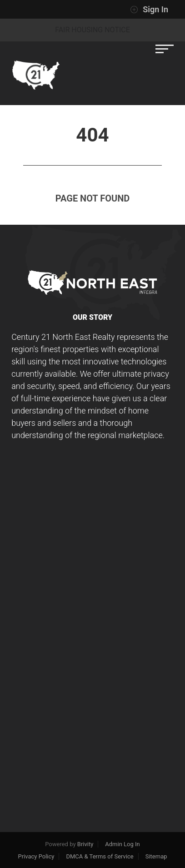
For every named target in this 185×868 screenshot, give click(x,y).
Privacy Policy (36, 856)
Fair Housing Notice (92, 30)
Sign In (149, 10)
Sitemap (156, 856)
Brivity (85, 844)
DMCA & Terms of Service (100, 856)
